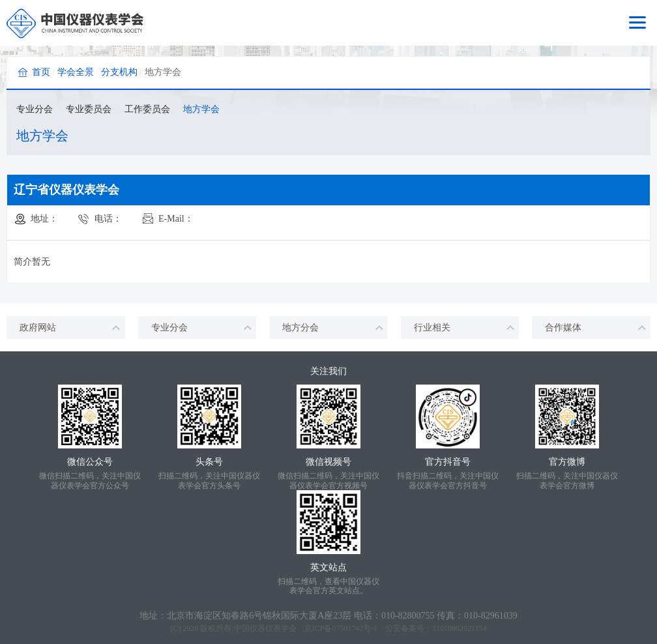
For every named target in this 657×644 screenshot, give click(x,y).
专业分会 (35, 109)
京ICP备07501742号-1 (341, 628)
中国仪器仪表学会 (265, 628)
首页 (41, 72)
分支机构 (119, 72)
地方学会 (201, 109)
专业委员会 (89, 109)
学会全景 (76, 72)
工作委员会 (147, 109)
